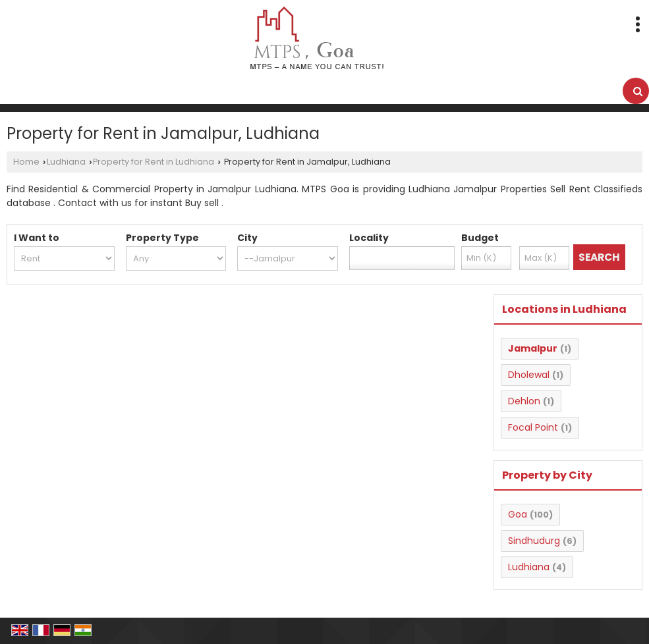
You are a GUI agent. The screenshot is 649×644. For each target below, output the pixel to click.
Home (26, 162)
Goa (518, 514)
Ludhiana (66, 162)
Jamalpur (533, 348)
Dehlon (524, 401)
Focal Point (533, 427)
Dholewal (529, 375)
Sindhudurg (534, 541)
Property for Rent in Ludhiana (154, 162)
